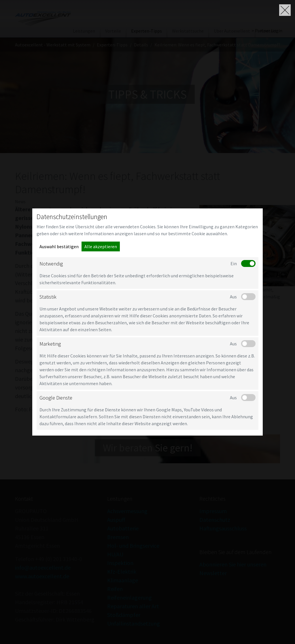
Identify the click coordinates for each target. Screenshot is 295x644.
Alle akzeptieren (101, 246)
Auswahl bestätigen (59, 246)
